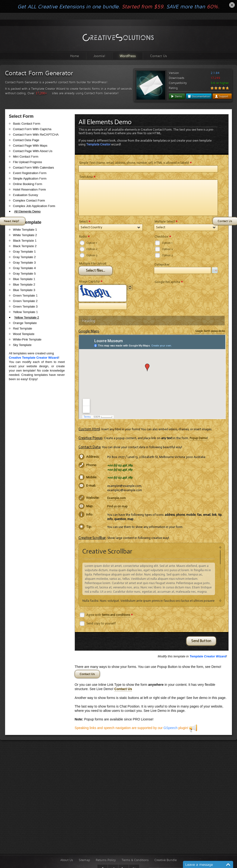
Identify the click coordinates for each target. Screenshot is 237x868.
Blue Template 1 (24, 279)
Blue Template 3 (24, 290)
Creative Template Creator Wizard (34, 358)
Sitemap (84, 860)
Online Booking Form (28, 184)
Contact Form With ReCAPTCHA (36, 135)
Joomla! (99, 56)
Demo (176, 96)
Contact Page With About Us (33, 151)
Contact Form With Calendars (33, 168)
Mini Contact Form (26, 157)
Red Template (23, 328)
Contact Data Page (26, 140)
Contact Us (158, 56)
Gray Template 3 (24, 263)
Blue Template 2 (24, 285)
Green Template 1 (25, 296)
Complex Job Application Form (34, 206)
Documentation (199, 96)
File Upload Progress (27, 162)
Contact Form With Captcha (32, 129)
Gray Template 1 (24, 252)
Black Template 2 (25, 246)
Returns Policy (106, 860)
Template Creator (98, 144)
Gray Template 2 (24, 257)
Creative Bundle (166, 860)
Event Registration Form (30, 173)
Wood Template (24, 334)
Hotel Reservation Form (29, 189)
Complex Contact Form (29, 200)
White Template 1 (25, 230)
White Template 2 (25, 235)
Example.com (116, 498)
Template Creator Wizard (208, 656)
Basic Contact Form (27, 124)
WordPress (128, 56)
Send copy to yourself (101, 623)
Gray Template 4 (24, 268)
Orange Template (25, 323)
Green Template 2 (25, 301)
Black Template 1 (25, 241)
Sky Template (22, 345)
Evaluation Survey (25, 195)
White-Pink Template (27, 339)
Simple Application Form (30, 178)
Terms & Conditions (135, 860)
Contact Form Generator (39, 73)
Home (75, 56)
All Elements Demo (27, 211)
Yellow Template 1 (25, 312)
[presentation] (190, 294)
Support (221, 96)
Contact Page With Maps (30, 146)
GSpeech (170, 728)
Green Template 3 (25, 306)
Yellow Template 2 (27, 317)
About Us (67, 860)
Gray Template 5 (24, 274)
